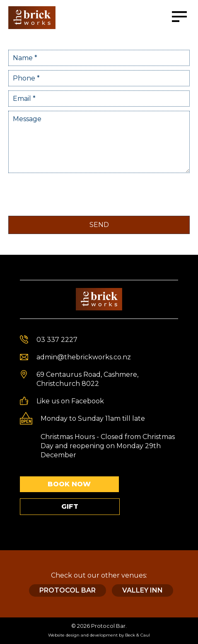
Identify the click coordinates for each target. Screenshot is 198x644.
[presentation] (71, 193)
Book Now (69, 484)
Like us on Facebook (70, 401)
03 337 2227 (57, 340)
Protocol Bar (68, 590)
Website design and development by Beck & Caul (99, 635)
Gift (70, 506)
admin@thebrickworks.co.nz (84, 357)
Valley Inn (142, 590)
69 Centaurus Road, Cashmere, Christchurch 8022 (87, 379)
